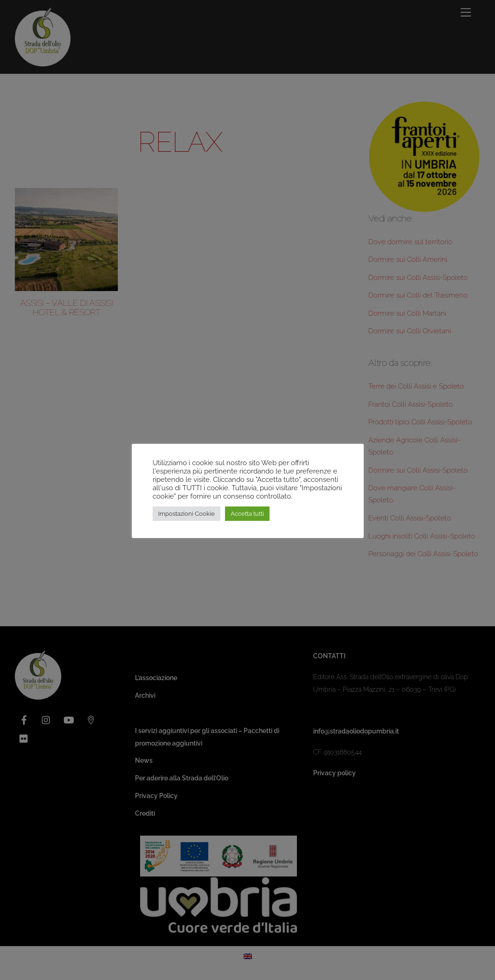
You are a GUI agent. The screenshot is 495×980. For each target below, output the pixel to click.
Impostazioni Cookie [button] (186, 514)
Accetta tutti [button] (247, 514)
